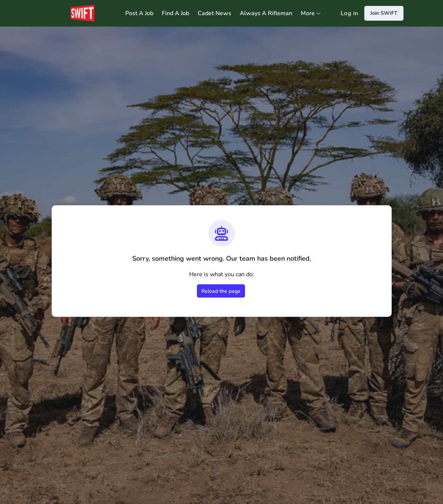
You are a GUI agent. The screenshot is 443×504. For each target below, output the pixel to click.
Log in (349, 13)
